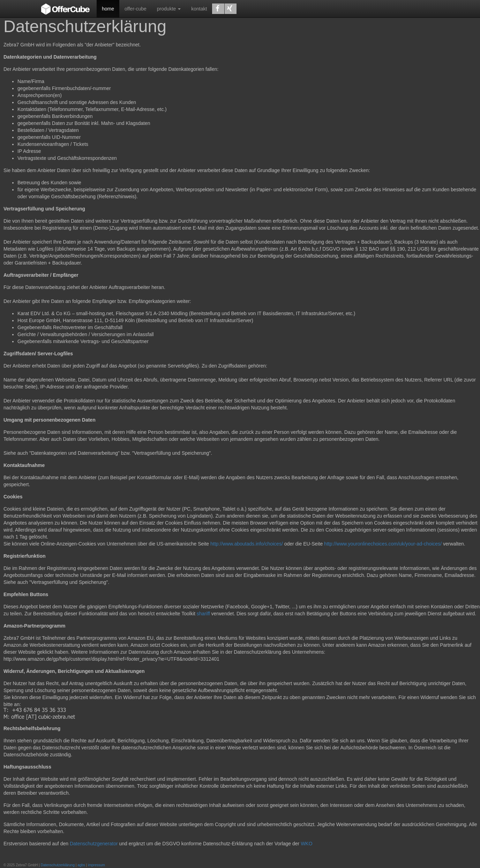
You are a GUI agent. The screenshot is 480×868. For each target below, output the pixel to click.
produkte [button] (169, 9)
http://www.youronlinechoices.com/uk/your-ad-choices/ (384, 544)
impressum (96, 865)
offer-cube (136, 9)
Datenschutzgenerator (94, 844)
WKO (306, 844)
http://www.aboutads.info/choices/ (247, 544)
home (108, 9)
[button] (218, 9)
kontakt (199, 9)
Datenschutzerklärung (58, 865)
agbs (81, 865)
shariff (203, 614)
